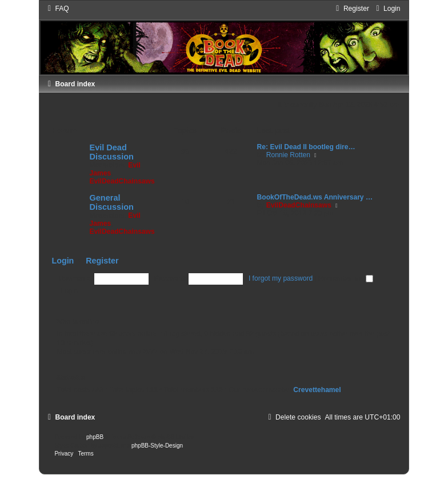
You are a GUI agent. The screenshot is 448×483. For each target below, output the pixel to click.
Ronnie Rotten (288, 155)
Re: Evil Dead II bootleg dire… (306, 147)
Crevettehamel (317, 390)
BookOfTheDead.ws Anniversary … (315, 197)
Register (102, 261)
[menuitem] (57, 9)
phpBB (95, 437)
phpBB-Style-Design (157, 446)
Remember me (346, 278)
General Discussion (111, 202)
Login (63, 261)
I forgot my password (281, 278)
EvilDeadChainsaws (122, 181)
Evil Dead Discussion (111, 152)
